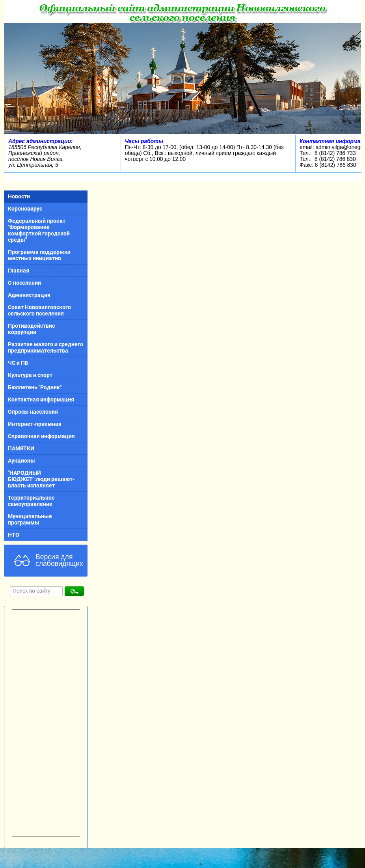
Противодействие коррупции (32, 329)
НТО (14, 535)
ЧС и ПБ (18, 363)
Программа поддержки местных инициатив (39, 255)
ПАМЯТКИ (21, 448)
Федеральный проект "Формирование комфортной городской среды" (39, 230)
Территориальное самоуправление (31, 501)
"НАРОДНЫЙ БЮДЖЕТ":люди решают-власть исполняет (41, 479)
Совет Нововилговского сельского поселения (39, 310)
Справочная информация (41, 436)
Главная (19, 271)
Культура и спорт (30, 375)
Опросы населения (33, 412)
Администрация (29, 295)
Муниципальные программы (30, 519)
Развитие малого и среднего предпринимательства (46, 347)
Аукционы (21, 461)
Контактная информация (41, 399)
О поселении (24, 283)
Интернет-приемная (35, 424)
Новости (19, 196)
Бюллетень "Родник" (35, 387)
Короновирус (25, 209)
